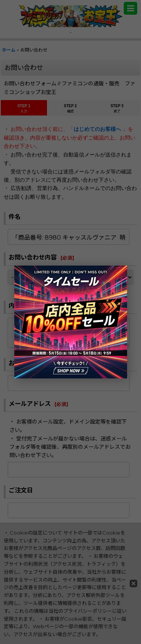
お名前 (18, 363)
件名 (15, 217)
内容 (15, 305)
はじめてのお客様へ (98, 129)
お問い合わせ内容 (33, 257)
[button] (130, 8)
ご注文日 (21, 490)
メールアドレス (30, 404)
